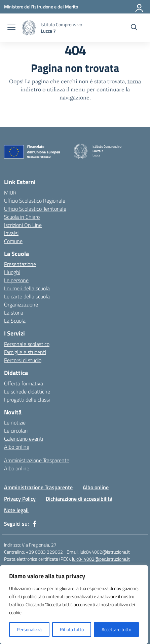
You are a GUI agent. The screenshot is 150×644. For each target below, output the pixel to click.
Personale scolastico (27, 344)
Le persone (16, 280)
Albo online (17, 447)
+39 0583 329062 (44, 552)
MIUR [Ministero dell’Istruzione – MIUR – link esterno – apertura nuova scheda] (10, 193)
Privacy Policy (20, 499)
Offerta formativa (24, 383)
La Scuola (15, 321)
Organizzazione (21, 304)
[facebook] (35, 524)
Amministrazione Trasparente (37, 460)
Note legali (16, 510)
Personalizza (29, 629)
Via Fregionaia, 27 (39, 545)
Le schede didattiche (27, 391)
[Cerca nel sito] (134, 28)
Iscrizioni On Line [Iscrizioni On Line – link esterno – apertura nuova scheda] (23, 225)
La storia (14, 313)
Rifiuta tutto (72, 629)
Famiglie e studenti (25, 352)
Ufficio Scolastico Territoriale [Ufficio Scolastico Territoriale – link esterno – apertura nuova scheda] (35, 209)
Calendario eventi (24, 439)
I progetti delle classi (27, 400)
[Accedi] (140, 7)
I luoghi (12, 272)
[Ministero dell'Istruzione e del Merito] (41, 7)
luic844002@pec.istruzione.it (101, 559)
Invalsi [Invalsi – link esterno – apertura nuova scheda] (11, 233)
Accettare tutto (116, 629)
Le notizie (15, 422)
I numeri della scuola (27, 288)
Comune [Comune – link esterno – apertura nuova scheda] (13, 241)
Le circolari (16, 431)
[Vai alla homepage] (29, 28)
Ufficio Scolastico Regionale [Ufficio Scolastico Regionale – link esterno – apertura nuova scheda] (35, 201)
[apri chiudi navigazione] (11, 28)
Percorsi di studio (23, 360)
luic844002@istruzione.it (105, 552)
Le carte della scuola (27, 296)
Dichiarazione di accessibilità (79, 499)
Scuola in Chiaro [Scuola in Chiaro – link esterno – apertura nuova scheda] (22, 217)
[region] (74, 605)
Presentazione (20, 264)
